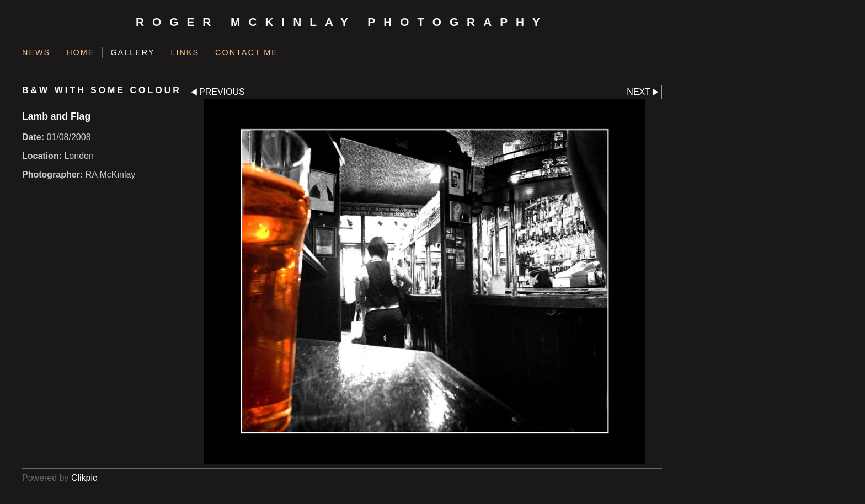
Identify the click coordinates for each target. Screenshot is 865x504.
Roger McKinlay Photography (342, 22)
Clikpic (84, 478)
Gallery (132, 52)
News (36, 52)
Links (185, 52)
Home (80, 52)
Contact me (247, 52)
